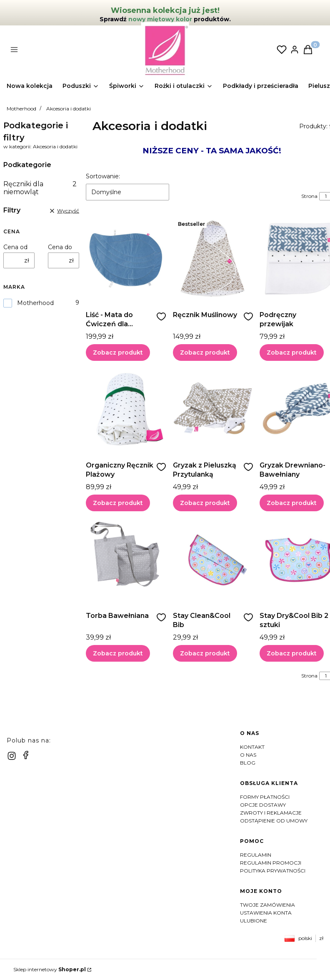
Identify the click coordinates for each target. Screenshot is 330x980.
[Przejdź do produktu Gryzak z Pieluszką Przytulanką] (213, 409)
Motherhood (21, 109)
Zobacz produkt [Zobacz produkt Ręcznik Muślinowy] (205, 352)
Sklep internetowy (50, 969)
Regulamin (256, 855)
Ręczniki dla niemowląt (40, 188)
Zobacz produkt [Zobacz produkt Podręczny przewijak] (292, 352)
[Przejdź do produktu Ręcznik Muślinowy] (213, 259)
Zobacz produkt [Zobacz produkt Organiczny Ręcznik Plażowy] (118, 503)
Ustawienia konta (266, 913)
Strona (309, 196)
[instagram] (12, 756)
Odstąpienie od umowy (274, 821)
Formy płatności (265, 797)
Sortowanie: (103, 176)
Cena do (60, 247)
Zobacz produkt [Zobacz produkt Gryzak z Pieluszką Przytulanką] (205, 503)
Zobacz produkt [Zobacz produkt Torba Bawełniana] (118, 653)
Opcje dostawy (263, 805)
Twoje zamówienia (267, 905)
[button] (80, 50)
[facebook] (26, 755)
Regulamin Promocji (271, 863)
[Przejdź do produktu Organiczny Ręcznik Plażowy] (126, 409)
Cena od (15, 247)
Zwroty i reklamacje (271, 813)
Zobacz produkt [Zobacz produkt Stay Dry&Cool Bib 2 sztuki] (292, 653)
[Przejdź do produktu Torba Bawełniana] (126, 560)
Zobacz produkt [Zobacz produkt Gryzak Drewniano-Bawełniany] (292, 503)
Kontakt (252, 747)
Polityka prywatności (273, 871)
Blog (248, 763)
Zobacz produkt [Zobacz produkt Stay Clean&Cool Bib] (205, 653)
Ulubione (254, 921)
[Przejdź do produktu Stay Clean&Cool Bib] (213, 560)
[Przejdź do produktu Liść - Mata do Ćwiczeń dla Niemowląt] (126, 259)
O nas (248, 755)
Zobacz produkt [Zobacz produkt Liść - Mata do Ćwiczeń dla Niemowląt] (118, 352)
